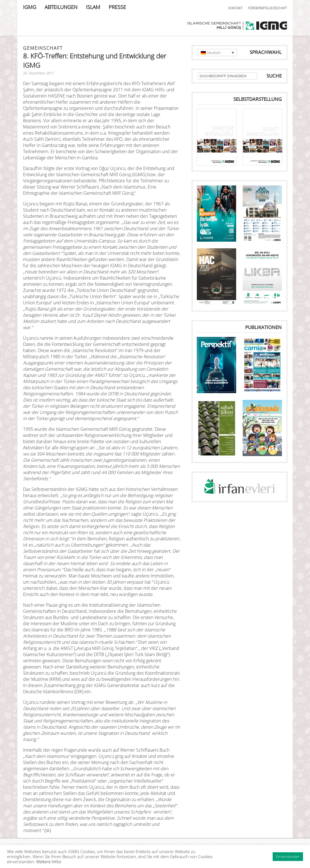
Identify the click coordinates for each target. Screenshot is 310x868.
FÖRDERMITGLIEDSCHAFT (268, 8)
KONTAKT (235, 8)
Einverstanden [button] (288, 856)
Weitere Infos (49, 862)
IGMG (30, 7)
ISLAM (93, 7)
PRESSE (117, 7)
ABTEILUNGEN (61, 7)
